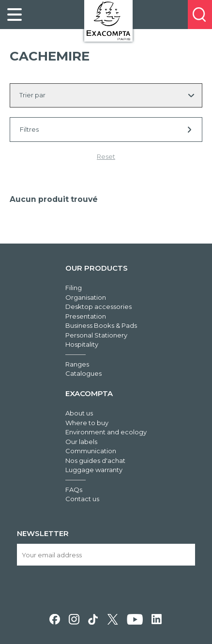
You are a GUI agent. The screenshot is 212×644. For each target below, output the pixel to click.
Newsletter (43, 533)
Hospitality (82, 344)
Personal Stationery (96, 335)
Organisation (86, 297)
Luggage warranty (94, 470)
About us (79, 413)
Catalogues (83, 373)
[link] (15, 15)
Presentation (86, 316)
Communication (91, 451)
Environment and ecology (106, 432)
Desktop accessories (98, 307)
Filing (74, 288)
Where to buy (87, 423)
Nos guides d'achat (95, 460)
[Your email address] (106, 555)
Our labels (81, 442)
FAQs (74, 490)
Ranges (77, 364)
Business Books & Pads (101, 325)
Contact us (82, 499)
